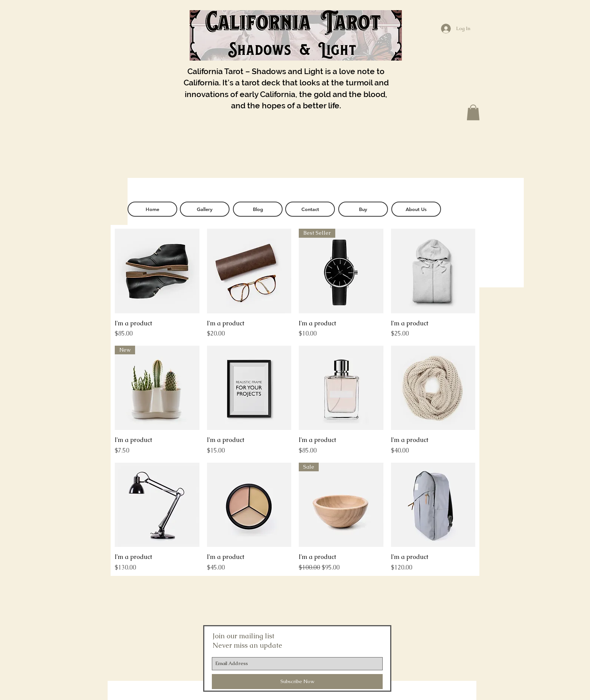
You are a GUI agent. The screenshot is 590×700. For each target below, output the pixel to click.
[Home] (152, 209)
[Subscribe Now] (297, 682)
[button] (473, 112)
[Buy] (363, 209)
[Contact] (310, 209)
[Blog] (258, 209)
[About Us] (416, 209)
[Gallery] (205, 209)
